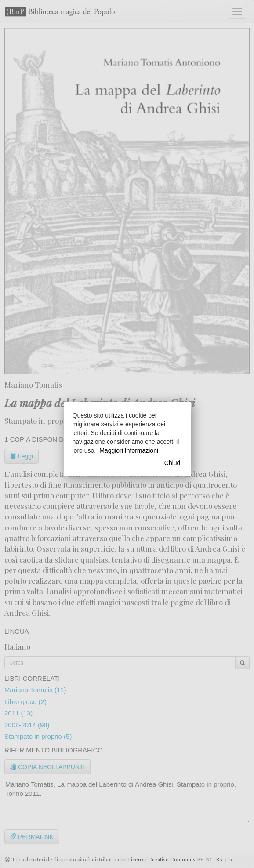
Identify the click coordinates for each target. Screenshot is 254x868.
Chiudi (173, 463)
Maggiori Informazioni (129, 450)
